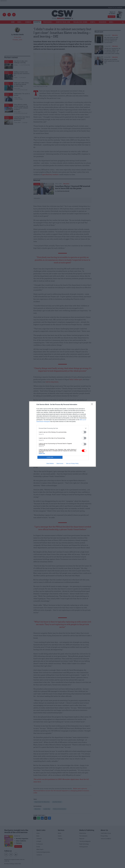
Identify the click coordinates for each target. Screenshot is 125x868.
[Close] (93, 405)
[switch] (84, 432)
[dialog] (62, 434)
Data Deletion (50, 463)
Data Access (60, 463)
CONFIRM (50, 457)
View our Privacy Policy (72, 463)
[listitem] (62, 428)
